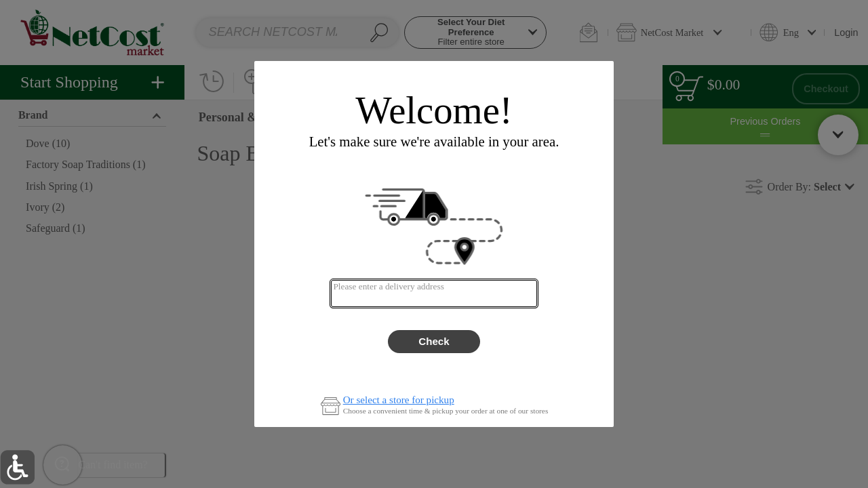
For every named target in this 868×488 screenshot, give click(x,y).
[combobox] (434, 293)
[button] (17, 467)
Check (434, 341)
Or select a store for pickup (399, 400)
